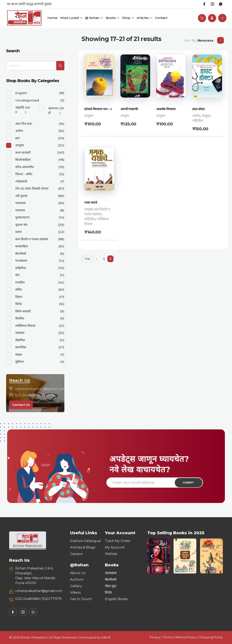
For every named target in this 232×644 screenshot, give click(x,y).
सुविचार (20, 362)
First (87, 259)
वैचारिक (20, 318)
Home (52, 18)
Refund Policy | (187, 637)
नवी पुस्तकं (21, 196)
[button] (152, 556)
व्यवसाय (20, 333)
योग (17, 275)
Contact (161, 18)
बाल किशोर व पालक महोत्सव (32, 239)
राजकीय (20, 282)
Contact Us (21, 405)
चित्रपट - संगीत (24, 174)
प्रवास (18, 232)
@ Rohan (94, 18)
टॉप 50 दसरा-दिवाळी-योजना (32, 188)
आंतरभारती (53, 111)
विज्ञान (19, 297)
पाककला (20, 203)
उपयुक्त (89, 116)
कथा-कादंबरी (23, 153)
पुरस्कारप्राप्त (22, 217)
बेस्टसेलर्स (21, 254)
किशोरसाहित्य (23, 160)
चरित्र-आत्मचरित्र (24, 167)
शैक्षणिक (20, 340)
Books (113, 18)
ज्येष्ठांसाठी (21, 181)
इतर (18, 138)
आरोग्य (196, 116)
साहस (19, 355)
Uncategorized (27, 100)
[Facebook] (204, 4)
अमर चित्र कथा (24, 124)
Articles (144, 18)
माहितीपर (198, 121)
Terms (168, 637)
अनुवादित (20, 110)
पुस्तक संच (21, 225)
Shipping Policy (211, 637)
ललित (19, 289)
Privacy (155, 637)
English (21, 93)
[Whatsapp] (221, 4)
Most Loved (71, 18)
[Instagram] (212, 4)
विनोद (19, 304)
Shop (128, 18)
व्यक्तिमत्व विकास (25, 326)
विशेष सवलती (23, 311)
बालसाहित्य (22, 246)
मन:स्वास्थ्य (21, 261)
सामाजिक (21, 347)
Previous (97, 259)
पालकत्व (20, 210)
